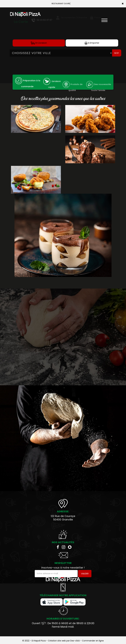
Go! (117, 53)
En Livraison (39, 43)
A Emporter (92, 43)
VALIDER (85, 574)
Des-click (75, 641)
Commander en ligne (93, 641)
